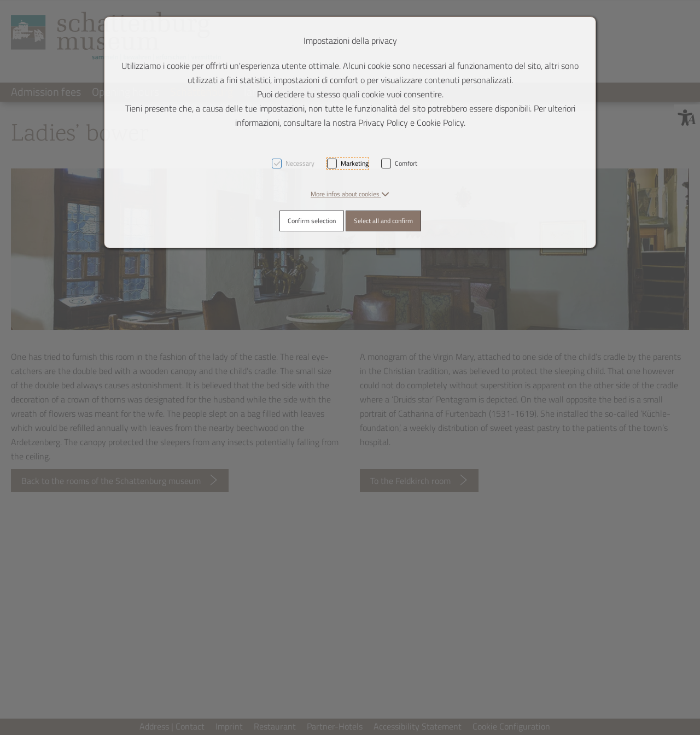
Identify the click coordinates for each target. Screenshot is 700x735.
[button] (350, 194)
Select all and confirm (383, 221)
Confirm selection (312, 221)
